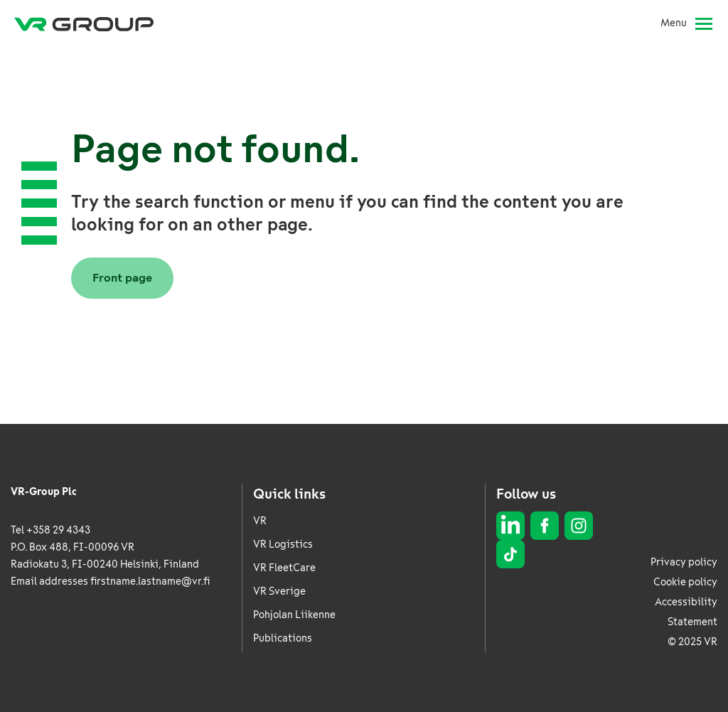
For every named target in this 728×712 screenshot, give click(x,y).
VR (260, 521)
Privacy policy (684, 562)
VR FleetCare (284, 568)
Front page (122, 278)
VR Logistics (283, 544)
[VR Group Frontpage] (84, 23)
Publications (283, 638)
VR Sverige (279, 591)
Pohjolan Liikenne (294, 615)
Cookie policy (685, 582)
